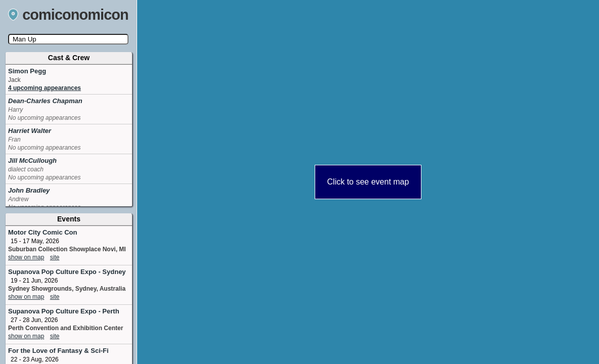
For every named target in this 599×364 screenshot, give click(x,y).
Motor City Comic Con (43, 232)
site (55, 257)
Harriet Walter (30, 131)
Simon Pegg (27, 71)
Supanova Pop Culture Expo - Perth (64, 311)
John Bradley (29, 190)
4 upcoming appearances (45, 88)
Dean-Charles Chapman (45, 101)
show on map (26, 257)
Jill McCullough (32, 161)
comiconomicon (68, 15)
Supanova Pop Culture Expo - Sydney (67, 272)
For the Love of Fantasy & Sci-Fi (58, 351)
